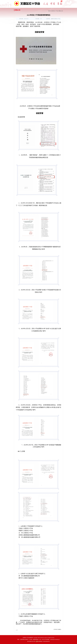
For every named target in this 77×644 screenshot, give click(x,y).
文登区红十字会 (54, 11)
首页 (49, 11)
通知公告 (61, 11)
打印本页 (55, 629)
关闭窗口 (59, 629)
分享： (17, 630)
